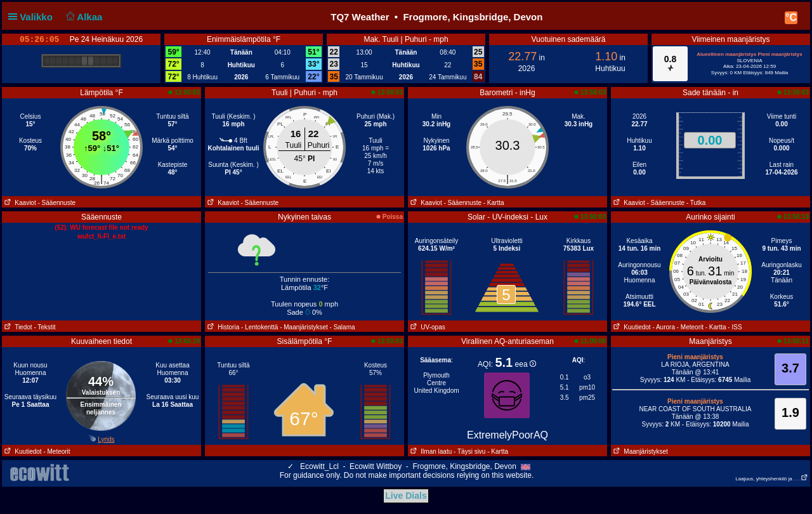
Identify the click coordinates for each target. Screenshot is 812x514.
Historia (222, 327)
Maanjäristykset (639, 451)
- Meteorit (690, 327)
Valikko (33, 17)
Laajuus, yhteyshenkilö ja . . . (772, 479)
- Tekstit (44, 327)
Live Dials (406, 496)
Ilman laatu (430, 451)
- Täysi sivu (469, 451)
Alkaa (83, 17)
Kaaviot (19, 203)
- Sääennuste (56, 203)
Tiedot (17, 327)
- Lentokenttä (259, 327)
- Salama (343, 327)
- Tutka (696, 203)
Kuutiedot (631, 327)
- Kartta (494, 203)
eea (526, 364)
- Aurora (664, 327)
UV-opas (427, 327)
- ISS (735, 327)
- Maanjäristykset (304, 327)
